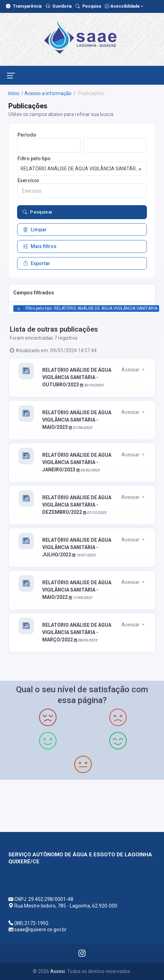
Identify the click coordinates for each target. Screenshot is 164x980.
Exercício (28, 180)
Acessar (133, 370)
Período (27, 135)
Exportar (37, 263)
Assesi (58, 971)
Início (14, 93)
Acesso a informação (48, 93)
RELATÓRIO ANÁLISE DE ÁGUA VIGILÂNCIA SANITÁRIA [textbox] (80, 169)
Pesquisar (38, 212)
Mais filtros (40, 246)
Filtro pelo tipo (34, 159)
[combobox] (82, 169)
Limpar (35, 230)
